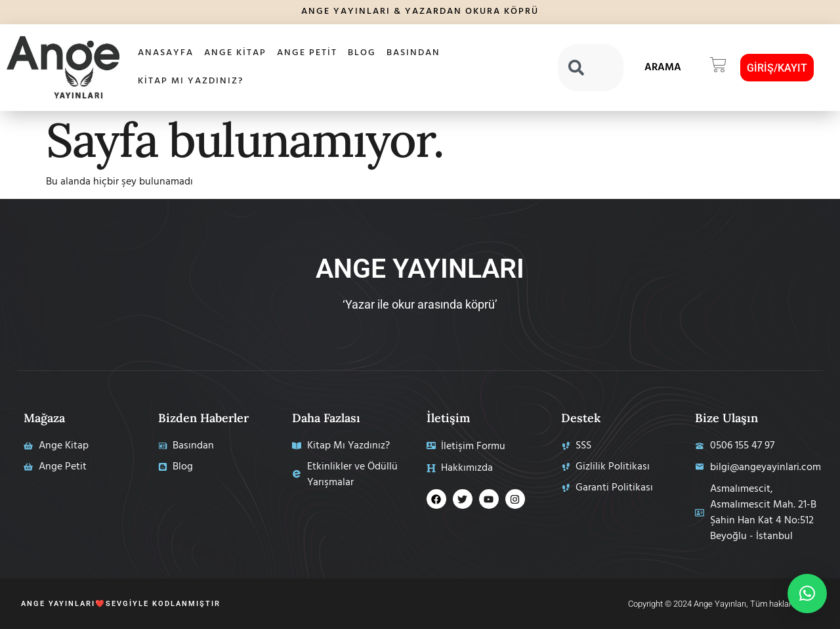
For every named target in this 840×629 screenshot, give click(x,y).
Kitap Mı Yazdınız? (191, 81)
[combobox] (591, 68)
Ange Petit (307, 53)
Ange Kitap (235, 53)
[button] (718, 68)
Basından (413, 53)
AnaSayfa (166, 53)
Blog (362, 53)
